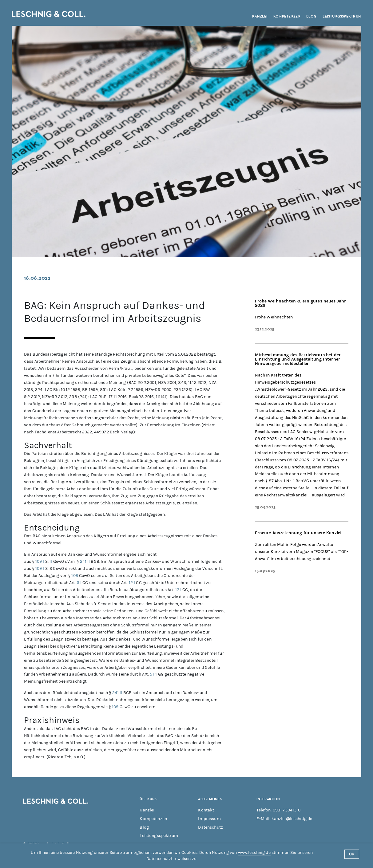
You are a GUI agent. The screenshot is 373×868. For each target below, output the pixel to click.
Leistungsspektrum (342, 16)
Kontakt (206, 810)
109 (39, 561)
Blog (311, 16)
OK (352, 854)
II (51, 561)
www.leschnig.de (254, 852)
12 (131, 583)
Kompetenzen (287, 16)
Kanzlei (260, 16)
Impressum (209, 819)
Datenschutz (210, 827)
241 (83, 561)
